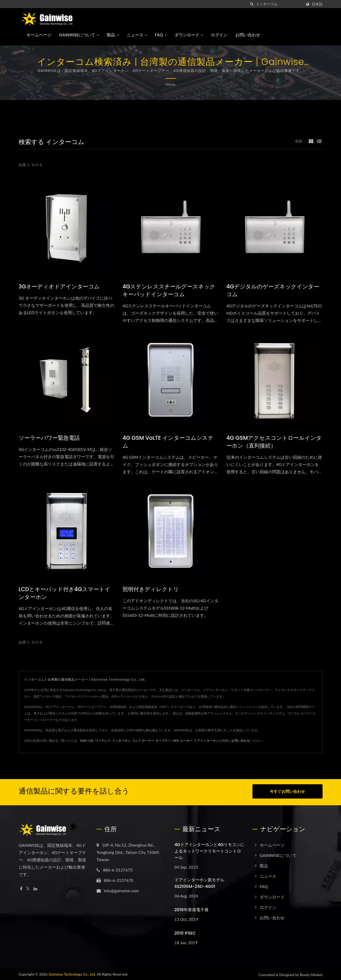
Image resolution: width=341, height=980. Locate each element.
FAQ (161, 35)
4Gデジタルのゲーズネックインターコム (273, 290)
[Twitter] (28, 887)
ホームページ (39, 35)
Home (170, 84)
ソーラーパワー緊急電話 (49, 438)
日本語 (317, 4)
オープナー (163, 741)
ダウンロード (189, 35)
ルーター (186, 741)
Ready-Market (311, 973)
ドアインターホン (206, 741)
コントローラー (143, 741)
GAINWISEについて (79, 35)
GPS (176, 741)
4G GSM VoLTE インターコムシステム (168, 442)
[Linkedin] (35, 887)
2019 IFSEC (185, 932)
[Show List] (319, 141)
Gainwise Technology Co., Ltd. (72, 973)
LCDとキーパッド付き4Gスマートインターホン (65, 593)
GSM (84, 741)
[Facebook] (21, 887)
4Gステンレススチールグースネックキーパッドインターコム (169, 290)
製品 (113, 35)
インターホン (121, 741)
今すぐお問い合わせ (287, 791)
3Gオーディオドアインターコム (59, 286)
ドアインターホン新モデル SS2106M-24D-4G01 (199, 882)
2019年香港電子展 (192, 908)
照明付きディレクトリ (151, 589)
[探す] (252, 4)
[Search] (279, 4)
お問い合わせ (248, 35)
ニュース (137, 35)
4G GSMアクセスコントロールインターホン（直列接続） (274, 442)
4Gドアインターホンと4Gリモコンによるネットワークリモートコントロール (209, 850)
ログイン (219, 35)
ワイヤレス (103, 741)
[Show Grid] (311, 141)
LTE (91, 741)
